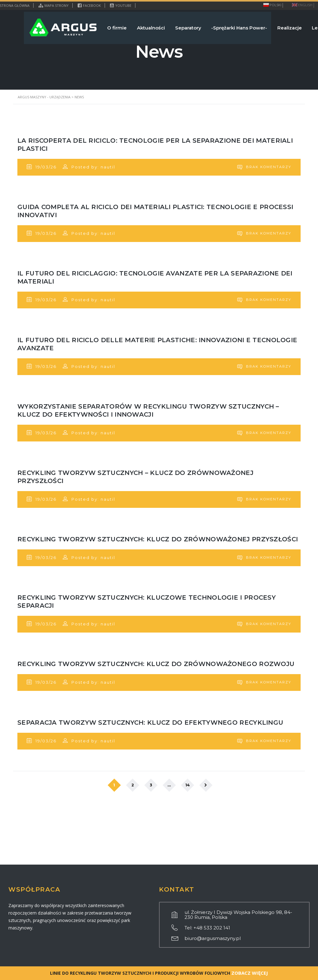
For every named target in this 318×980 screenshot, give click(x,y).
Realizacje (285, 26)
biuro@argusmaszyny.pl (213, 938)
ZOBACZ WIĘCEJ (249, 973)
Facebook (89, 5)
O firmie (103, 26)
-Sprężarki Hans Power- (232, 26)
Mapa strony (54, 5)
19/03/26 (44, 169)
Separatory (179, 26)
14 (188, 836)
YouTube (121, 5)
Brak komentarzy (262, 169)
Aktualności (139, 26)
